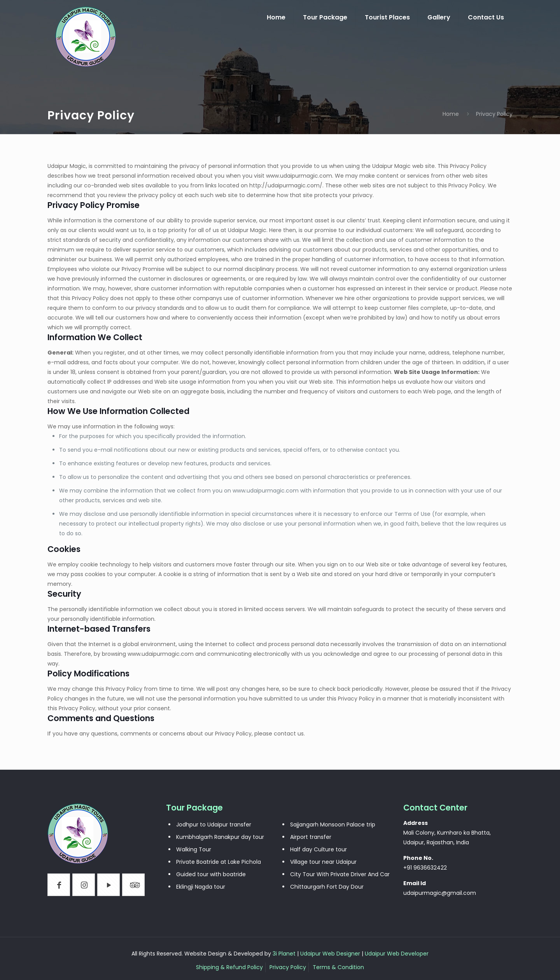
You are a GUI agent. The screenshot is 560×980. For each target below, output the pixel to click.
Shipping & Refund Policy (229, 967)
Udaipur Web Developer (397, 954)
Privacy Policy (288, 967)
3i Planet (285, 954)
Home (451, 114)
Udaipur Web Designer (330, 954)
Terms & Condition (338, 967)
